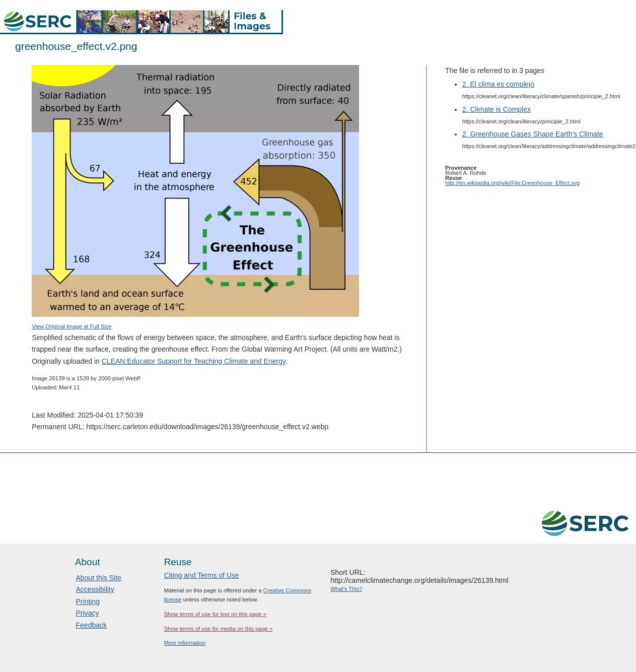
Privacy (88, 613)
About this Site (99, 578)
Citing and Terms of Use (202, 575)
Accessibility (95, 589)
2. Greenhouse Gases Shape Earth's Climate (533, 134)
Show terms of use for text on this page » (215, 614)
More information (185, 643)
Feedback (91, 625)
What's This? (346, 589)
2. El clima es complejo (498, 84)
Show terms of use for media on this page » (219, 629)
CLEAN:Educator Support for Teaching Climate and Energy (194, 361)
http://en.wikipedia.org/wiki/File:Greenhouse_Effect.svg (512, 183)
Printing (88, 601)
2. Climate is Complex (497, 109)
